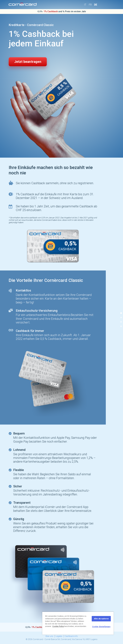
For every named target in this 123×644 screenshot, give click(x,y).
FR (90, 5)
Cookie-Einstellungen (101, 627)
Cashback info (71, 636)
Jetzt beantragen (28, 62)
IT (85, 5)
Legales (59, 636)
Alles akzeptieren (101, 619)
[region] (78, 623)
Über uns (49, 636)
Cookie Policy (58, 626)
